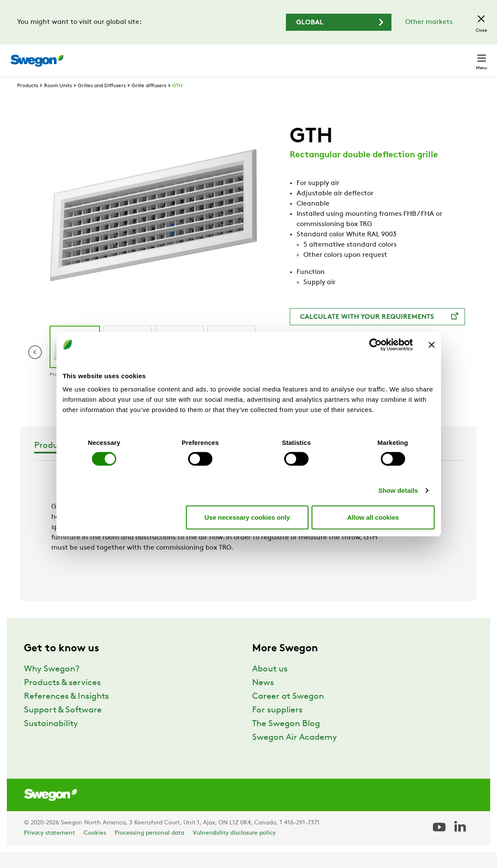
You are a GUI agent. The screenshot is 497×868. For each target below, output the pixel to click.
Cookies (95, 849)
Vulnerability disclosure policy (234, 849)
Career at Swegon (288, 712)
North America (414, 56)
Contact (466, 56)
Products (28, 102)
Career (366, 56)
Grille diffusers (149, 102)
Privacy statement (50, 849)
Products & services (62, 699)
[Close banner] (432, 344)
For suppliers (277, 726)
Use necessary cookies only (247, 517)
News (263, 699)
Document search (315, 57)
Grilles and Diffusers (102, 102)
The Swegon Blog (286, 740)
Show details (398, 490)
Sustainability (51, 740)
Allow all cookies (373, 517)
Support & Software (63, 726)
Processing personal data (149, 849)
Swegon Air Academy (294, 753)
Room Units (58, 102)
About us (270, 685)
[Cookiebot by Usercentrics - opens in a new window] (375, 344)
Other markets (429, 22)
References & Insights (66, 712)
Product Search (245, 56)
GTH (177, 102)
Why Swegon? (52, 685)
